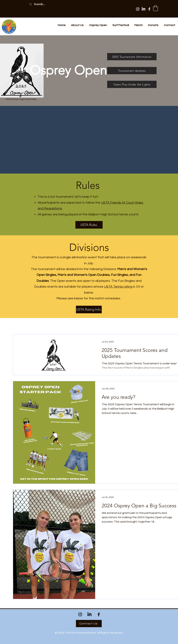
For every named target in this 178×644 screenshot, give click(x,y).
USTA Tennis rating (118, 287)
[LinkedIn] (143, 9)
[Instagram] (138, 9)
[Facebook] (149, 9)
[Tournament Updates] (132, 71)
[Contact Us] (89, 624)
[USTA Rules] (89, 225)
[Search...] (43, 4)
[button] (155, 8)
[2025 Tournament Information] (132, 57)
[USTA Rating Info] (89, 310)
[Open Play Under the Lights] (132, 84)
